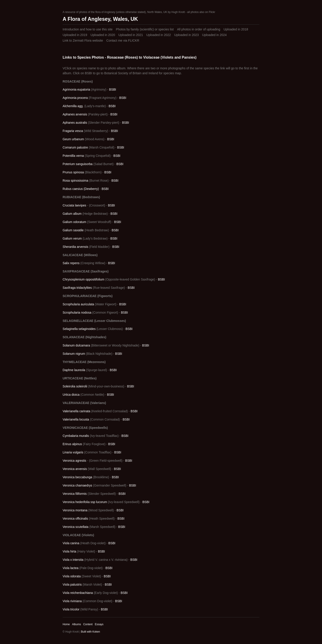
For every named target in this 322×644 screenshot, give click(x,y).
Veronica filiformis (75, 494)
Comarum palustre (75, 148)
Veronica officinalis (75, 519)
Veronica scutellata (75, 527)
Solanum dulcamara (76, 345)
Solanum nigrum (74, 354)
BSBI (113, 90)
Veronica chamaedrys (77, 486)
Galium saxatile (73, 230)
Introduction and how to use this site (88, 29)
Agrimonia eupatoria (76, 90)
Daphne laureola (74, 370)
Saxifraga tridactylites (77, 288)
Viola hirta (69, 552)
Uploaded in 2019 (75, 35)
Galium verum (72, 239)
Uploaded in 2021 (131, 35)
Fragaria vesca (73, 131)
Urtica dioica (71, 395)
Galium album (72, 214)
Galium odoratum (74, 222)
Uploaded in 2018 (236, 29)
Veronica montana (75, 510)
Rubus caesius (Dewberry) (81, 189)
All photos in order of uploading (199, 29)
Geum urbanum (73, 139)
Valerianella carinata (76, 411)
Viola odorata (72, 576)
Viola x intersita (73, 560)
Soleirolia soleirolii (75, 386)
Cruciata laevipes (74, 205)
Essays (99, 624)
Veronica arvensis (75, 469)
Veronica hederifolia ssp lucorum (85, 502)
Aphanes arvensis (75, 114)
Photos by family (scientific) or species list (145, 29)
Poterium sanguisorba (78, 164)
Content (88, 624)
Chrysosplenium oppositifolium (83, 279)
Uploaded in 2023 (186, 35)
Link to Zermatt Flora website (83, 40)
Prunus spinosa (73, 172)
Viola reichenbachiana (78, 593)
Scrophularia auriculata (78, 304)
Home (66, 624)
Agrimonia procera (75, 98)
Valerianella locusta (76, 420)
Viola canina (71, 543)
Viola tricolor (71, 609)
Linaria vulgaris (73, 452)
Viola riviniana (72, 601)
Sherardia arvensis (75, 247)
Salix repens (71, 263)
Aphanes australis (75, 123)
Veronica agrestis (74, 461)
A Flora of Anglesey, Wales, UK (100, 19)
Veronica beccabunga (77, 477)
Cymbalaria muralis (76, 436)
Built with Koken (90, 632)
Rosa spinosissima (75, 181)
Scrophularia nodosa (77, 312)
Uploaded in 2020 (103, 35)
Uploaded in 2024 (214, 35)
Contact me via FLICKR (123, 40)
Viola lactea (71, 568)
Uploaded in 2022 (159, 35)
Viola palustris (72, 585)
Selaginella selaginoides (79, 329)
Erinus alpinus (72, 444)
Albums (76, 624)
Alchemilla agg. (73, 106)
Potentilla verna (73, 156)
